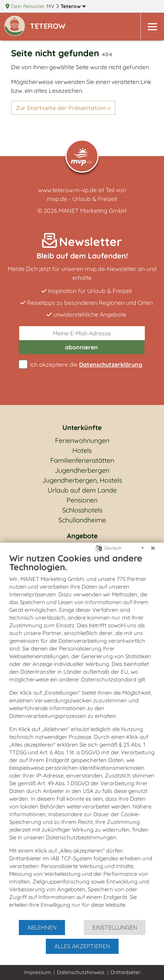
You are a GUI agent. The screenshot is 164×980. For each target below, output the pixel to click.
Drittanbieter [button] (125, 972)
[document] (82, 736)
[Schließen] (153, 548)
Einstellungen (115, 927)
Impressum (37, 972)
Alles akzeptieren (82, 946)
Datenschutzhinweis (81, 972)
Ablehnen (42, 927)
